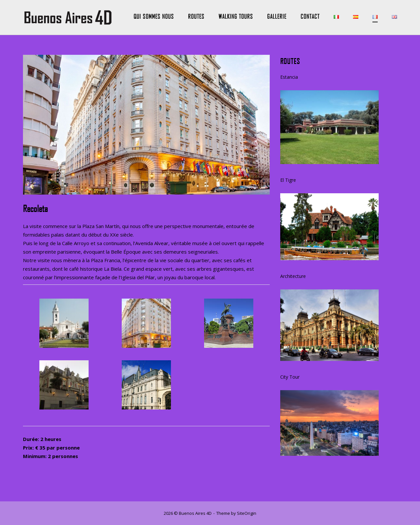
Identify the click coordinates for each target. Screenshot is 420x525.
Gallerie (277, 16)
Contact (310, 16)
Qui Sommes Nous (154, 16)
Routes (196, 16)
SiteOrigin (247, 513)
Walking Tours (236, 16)
